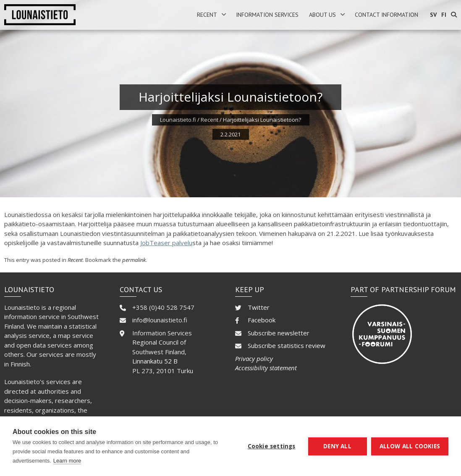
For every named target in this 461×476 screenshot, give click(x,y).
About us (322, 15)
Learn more (67, 461)
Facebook (262, 320)
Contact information (386, 15)
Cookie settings (272, 446)
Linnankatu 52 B (155, 361)
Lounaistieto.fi (178, 120)
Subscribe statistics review (287, 345)
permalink (134, 260)
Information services (267, 15)
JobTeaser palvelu (166, 243)
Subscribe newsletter (279, 333)
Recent (207, 15)
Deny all (337, 446)
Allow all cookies (410, 446)
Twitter (259, 307)
